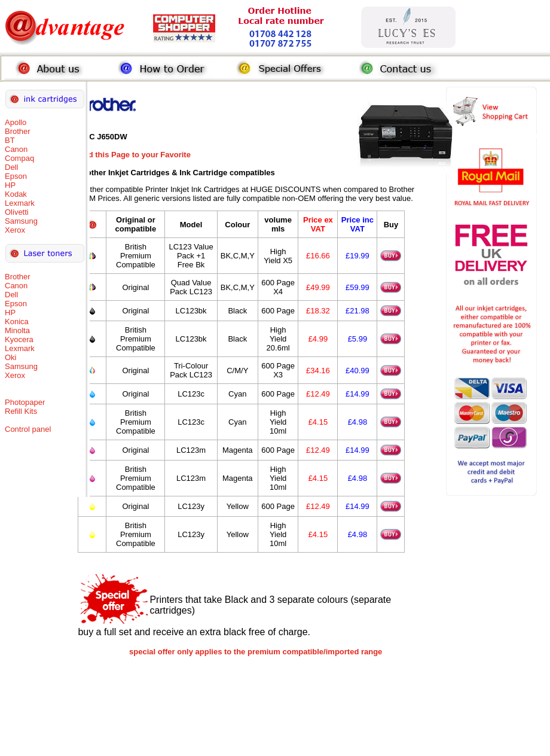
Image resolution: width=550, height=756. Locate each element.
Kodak (16, 194)
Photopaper (25, 402)
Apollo (16, 122)
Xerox (15, 230)
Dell (11, 167)
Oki (11, 357)
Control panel (28, 429)
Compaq (19, 158)
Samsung (21, 221)
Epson (16, 176)
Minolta (17, 330)
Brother (18, 131)
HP (10, 185)
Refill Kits (21, 411)
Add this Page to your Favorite (134, 155)
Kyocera (19, 339)
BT (10, 140)
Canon (16, 149)
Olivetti (17, 212)
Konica (17, 321)
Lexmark (20, 203)
